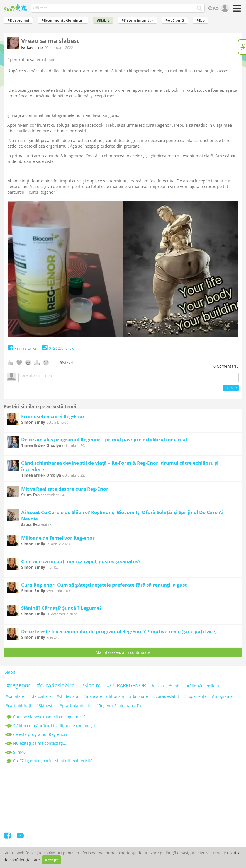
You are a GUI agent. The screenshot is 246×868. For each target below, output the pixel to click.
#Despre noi (18, 21)
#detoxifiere (40, 698)
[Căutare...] (200, 8)
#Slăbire (91, 687)
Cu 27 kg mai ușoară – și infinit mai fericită (53, 762)
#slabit (176, 687)
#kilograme (222, 698)
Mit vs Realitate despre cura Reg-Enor (65, 490)
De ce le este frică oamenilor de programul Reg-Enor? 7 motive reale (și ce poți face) (119, 633)
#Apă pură (175, 21)
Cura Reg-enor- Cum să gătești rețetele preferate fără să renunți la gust (104, 586)
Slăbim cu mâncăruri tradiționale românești (54, 727)
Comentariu (226, 366)
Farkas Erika (32, 47)
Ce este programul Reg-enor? (40, 736)
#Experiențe (195, 698)
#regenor (18, 687)
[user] (224, 8)
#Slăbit (103, 21)
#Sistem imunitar (137, 21)
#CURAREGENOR (126, 687)
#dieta (213, 687)
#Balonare (139, 698)
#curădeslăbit (166, 698)
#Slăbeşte (45, 707)
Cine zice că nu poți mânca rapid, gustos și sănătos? (81, 563)
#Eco (201, 21)
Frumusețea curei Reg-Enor (53, 418)
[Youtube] (20, 838)
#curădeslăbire (56, 687)
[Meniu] (236, 10)
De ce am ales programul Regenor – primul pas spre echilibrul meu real (104, 441)
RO (213, 8)
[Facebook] (8, 838)
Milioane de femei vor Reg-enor (58, 540)
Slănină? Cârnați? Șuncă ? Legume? (61, 610)
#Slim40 (194, 687)
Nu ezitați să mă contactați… (40, 745)
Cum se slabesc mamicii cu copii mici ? (49, 718)
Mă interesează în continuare (123, 654)
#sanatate (15, 698)
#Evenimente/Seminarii (63, 21)
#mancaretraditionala (104, 698)
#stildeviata (67, 698)
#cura (158, 687)
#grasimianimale (75, 707)
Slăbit (10, 674)
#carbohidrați (18, 707)
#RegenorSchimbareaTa (119, 707)
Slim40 (19, 754)
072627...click (57, 348)
